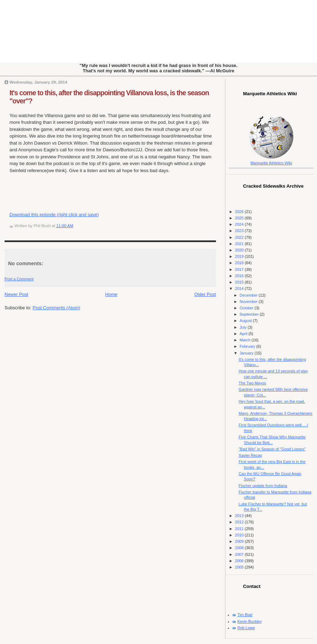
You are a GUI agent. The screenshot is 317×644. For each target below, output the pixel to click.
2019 (240, 256)
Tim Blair (245, 615)
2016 (240, 276)
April (244, 334)
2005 (240, 567)
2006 (240, 561)
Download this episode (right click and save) (54, 215)
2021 (240, 244)
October (247, 308)
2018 (240, 263)
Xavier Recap (250, 455)
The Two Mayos (253, 383)
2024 (240, 224)
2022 (240, 237)
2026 (240, 212)
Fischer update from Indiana (263, 486)
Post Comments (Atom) (57, 308)
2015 (240, 282)
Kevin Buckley (250, 621)
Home (111, 294)
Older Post (205, 294)
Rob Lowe (246, 628)
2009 (240, 541)
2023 (240, 231)
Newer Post (16, 294)
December (249, 295)
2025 (240, 218)
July (244, 327)
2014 (240, 288)
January (247, 353)
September (250, 314)
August (246, 321)
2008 (240, 548)
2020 (240, 250)
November (249, 302)
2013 (240, 516)
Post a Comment (19, 279)
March (245, 340)
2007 (240, 554)
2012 (240, 522)
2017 (240, 269)
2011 (240, 529)
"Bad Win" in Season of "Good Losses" (272, 449)
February (248, 346)
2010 (240, 535)
